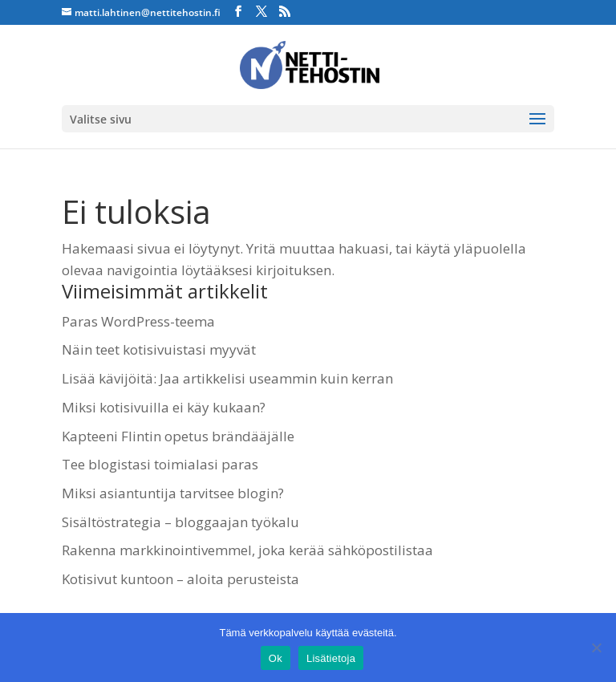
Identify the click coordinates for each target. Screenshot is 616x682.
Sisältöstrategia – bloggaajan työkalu (180, 522)
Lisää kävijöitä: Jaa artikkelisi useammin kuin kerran (227, 378)
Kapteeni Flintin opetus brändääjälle (178, 436)
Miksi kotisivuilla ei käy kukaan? (164, 407)
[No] (596, 647)
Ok (276, 658)
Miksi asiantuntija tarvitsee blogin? (173, 493)
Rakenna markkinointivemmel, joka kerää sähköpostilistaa (247, 550)
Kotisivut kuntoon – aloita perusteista (180, 579)
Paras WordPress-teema (138, 321)
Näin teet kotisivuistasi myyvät (159, 349)
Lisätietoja (331, 658)
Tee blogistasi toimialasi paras (160, 464)
